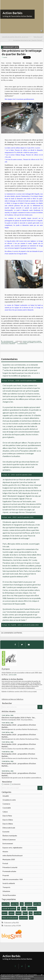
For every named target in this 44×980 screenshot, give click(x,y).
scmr (31, 918)
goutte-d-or (32, 909)
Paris (25, 913)
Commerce (6, 804)
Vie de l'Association (9, 895)
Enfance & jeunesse (9, 840)
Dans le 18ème (8, 824)
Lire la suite (13, 675)
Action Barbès (12, 13)
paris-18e (15, 904)
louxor (5, 913)
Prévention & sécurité (10, 867)
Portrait (5, 863)
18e (31, 913)
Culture (5, 812)
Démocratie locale (9, 828)
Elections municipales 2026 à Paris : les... (19, 718)
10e (22, 904)
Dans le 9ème (7, 816)
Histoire (5, 852)
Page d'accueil (38, 37)
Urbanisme (6, 891)
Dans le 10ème (8, 820)
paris (25, 342)
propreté (28, 904)
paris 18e (37, 904)
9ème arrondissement (10, 918)
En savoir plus (26, 978)
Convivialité (7, 808)
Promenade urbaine (9, 871)
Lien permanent (7, 341)
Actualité (6, 796)
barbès (18, 913)
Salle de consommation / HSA (13, 879)
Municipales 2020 (9, 860)
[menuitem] (17, 37)
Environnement (8, 844)
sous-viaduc (5, 344)
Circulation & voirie (9, 800)
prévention (23, 918)
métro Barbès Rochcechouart (13, 856)
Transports (6, 887)
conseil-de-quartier (9, 909)
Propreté (6, 875)
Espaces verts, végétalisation (12, 848)
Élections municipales (10, 836)
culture (11, 913)
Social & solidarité (9, 883)
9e (19, 909)
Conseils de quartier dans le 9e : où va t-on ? (15, 37)
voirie (24, 909)
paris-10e (6, 904)
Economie (6, 832)
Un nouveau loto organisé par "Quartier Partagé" (28, 40)
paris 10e (37, 913)
